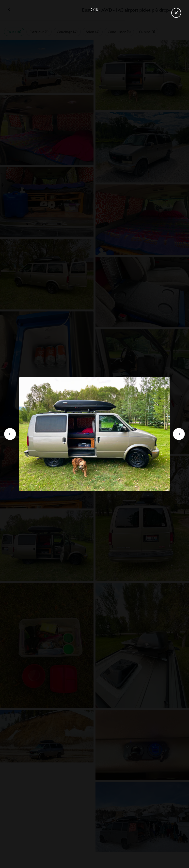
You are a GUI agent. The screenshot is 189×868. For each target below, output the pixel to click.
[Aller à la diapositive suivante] (179, 434)
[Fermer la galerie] (176, 13)
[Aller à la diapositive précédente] (10, 434)
